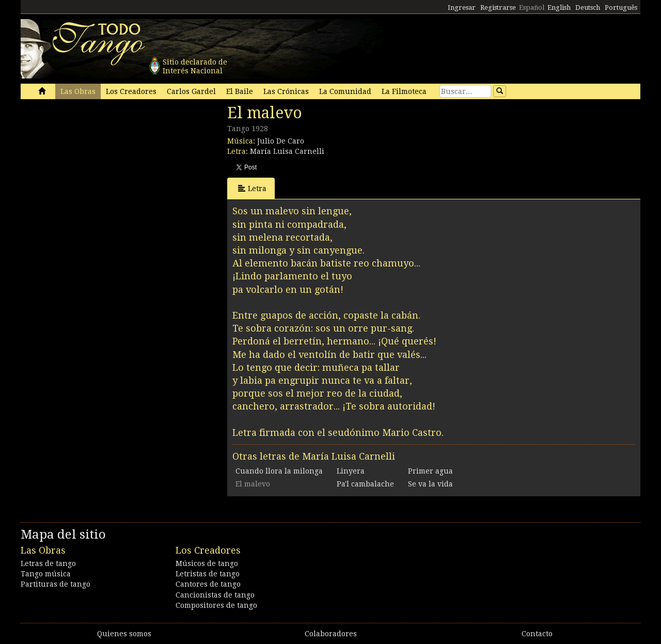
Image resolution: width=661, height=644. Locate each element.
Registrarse (498, 7)
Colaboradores (331, 634)
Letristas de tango (208, 574)
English (559, 7)
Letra (252, 188)
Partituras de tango (56, 584)
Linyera (351, 471)
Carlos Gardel (191, 91)
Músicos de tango (207, 563)
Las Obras (78, 91)
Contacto (537, 634)
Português (621, 7)
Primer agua (430, 471)
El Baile (240, 91)
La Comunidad (345, 91)
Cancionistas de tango (215, 595)
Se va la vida (430, 484)
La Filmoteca (404, 91)
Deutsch (588, 7)
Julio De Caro (281, 141)
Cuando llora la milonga (279, 471)
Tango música (46, 574)
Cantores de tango (208, 584)
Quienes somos (124, 634)
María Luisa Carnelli (287, 151)
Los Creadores (131, 91)
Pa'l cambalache (365, 484)
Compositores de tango (216, 605)
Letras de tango (48, 563)
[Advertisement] (98, 175)
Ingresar (462, 7)
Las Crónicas (286, 91)
